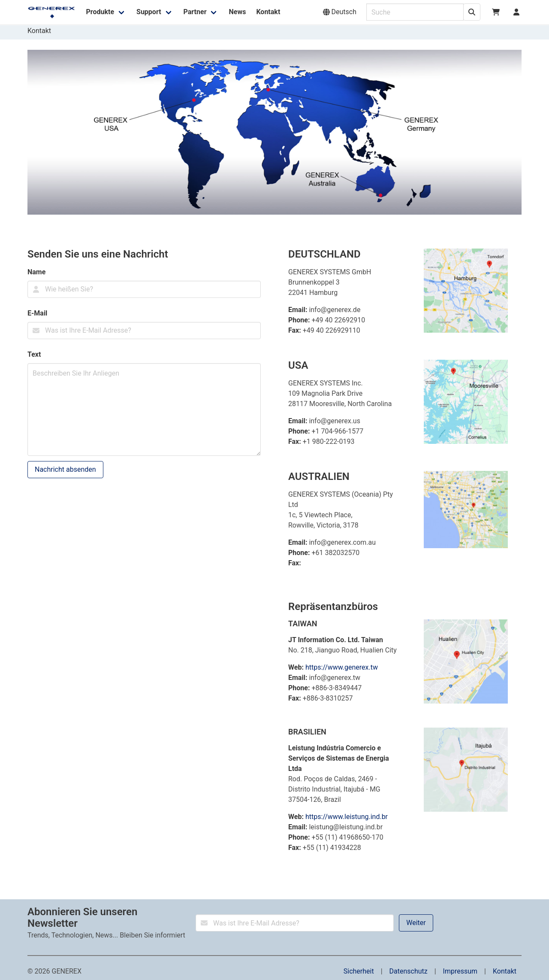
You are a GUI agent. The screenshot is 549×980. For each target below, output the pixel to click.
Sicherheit (359, 971)
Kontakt (505, 971)
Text (34, 354)
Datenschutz (409, 971)
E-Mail (37, 313)
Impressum (460, 971)
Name (36, 272)
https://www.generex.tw (342, 667)
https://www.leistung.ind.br (347, 817)
